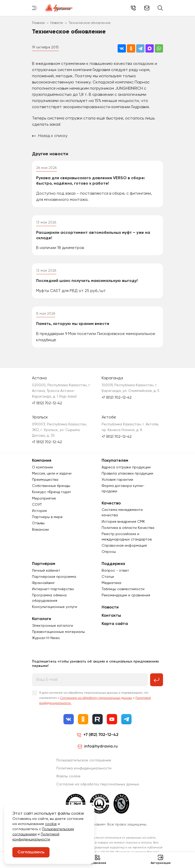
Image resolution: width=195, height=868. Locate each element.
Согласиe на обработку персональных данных (98, 784)
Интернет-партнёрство (53, 589)
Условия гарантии (117, 480)
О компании (42, 467)
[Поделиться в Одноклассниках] (131, 48)
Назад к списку (50, 136)
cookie (51, 824)
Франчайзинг (43, 583)
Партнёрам (44, 564)
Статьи (108, 577)
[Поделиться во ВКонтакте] (122, 48)
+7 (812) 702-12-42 (133, 8)
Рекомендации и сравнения (126, 595)
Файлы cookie (68, 776)
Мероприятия (44, 499)
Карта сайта (115, 624)
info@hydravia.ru (98, 746)
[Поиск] (160, 8)
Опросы (109, 552)
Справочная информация (124, 546)
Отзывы (38, 523)
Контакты (111, 616)
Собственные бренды (51, 486)
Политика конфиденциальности (84, 768)
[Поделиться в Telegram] (140, 48)
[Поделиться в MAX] (150, 48)
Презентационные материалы (58, 632)
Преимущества (45, 480)
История (39, 511)
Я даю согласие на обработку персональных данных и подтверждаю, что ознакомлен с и (95, 698)
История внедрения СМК (123, 522)
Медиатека (111, 583)
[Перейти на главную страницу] (59, 8)
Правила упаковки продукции (127, 474)
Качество (111, 503)
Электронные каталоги (52, 626)
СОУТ (37, 505)
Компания (42, 461)
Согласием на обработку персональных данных (96, 698)
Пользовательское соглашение (84, 760)
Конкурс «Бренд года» (51, 492)
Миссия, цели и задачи (52, 474)
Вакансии (40, 530)
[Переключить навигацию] (35, 8)
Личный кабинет (46, 571)
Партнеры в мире (47, 517)
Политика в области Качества (128, 528)
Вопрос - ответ (115, 571)
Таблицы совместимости (123, 589)
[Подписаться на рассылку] (157, 680)
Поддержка (113, 564)
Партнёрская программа (54, 577)
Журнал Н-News (46, 638)
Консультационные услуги (55, 607)
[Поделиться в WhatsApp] (159, 48)
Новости (110, 607)
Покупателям (115, 461)
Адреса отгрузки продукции (126, 467)
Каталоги (42, 619)
